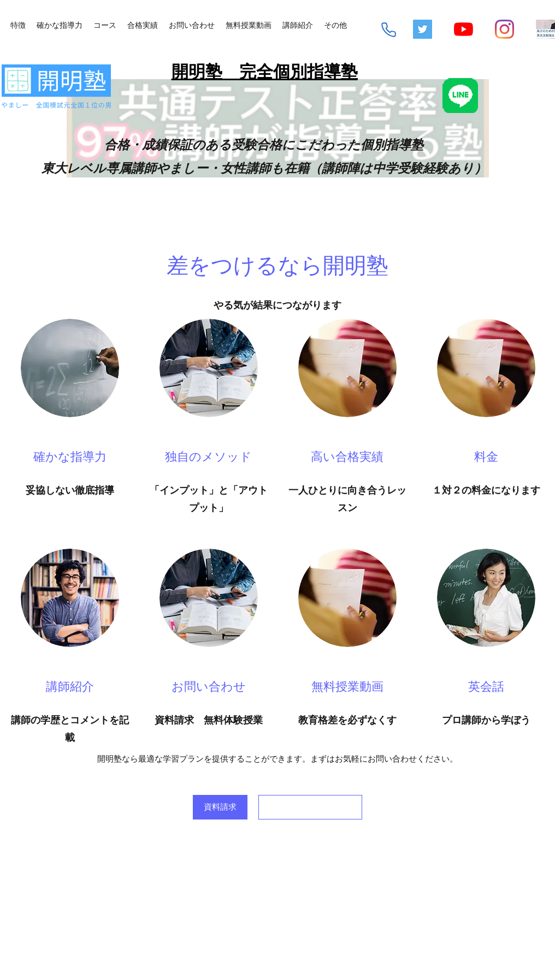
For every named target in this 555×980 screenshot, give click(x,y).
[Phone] (389, 30)
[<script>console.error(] (310, 807)
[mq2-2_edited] (545, 29)
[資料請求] (220, 807)
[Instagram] (504, 29)
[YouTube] (464, 29)
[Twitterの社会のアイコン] (423, 29)
